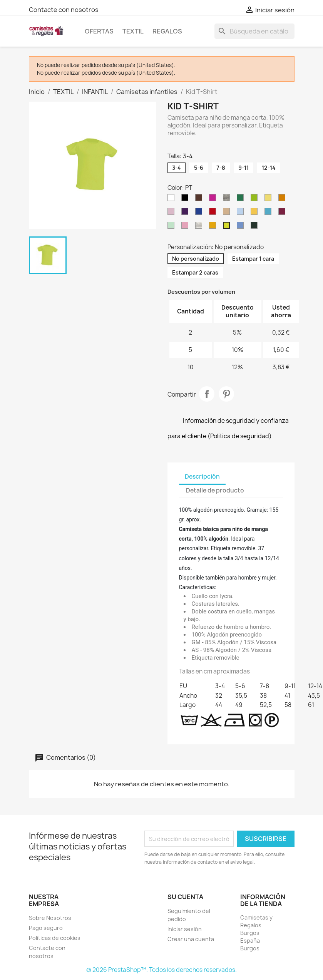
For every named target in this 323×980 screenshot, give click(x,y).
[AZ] (242, 227)
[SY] (256, 213)
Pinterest (226, 394)
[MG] (172, 227)
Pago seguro (46, 928)
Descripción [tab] (202, 477)
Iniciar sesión (185, 929)
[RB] (200, 213)
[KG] (242, 199)
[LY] (269, 199)
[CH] (200, 199)
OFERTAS (99, 31)
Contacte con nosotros (64, 10)
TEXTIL (133, 31)
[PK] (172, 213)
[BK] (186, 199)
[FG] (256, 227)
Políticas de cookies (55, 938)
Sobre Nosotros (50, 918)
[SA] (228, 213)
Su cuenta (185, 897)
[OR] (283, 199)
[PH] (214, 227)
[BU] (283, 213)
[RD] (214, 213)
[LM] (256, 199)
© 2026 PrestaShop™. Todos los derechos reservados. (161, 970)
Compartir (207, 394)
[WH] (172, 199)
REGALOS (167, 31)
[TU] (269, 213)
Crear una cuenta (191, 939)
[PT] (228, 227)
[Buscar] (254, 31)
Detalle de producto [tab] (215, 490)
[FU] (214, 199)
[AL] (186, 227)
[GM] (228, 199)
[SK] (242, 213)
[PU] (186, 213)
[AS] (200, 227)
